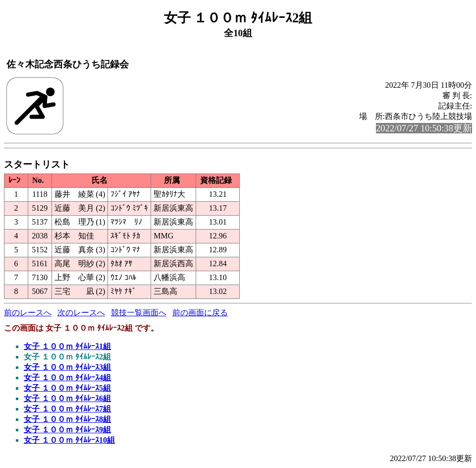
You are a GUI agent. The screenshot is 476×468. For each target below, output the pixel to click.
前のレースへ (28, 313)
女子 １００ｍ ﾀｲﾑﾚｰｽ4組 (67, 378)
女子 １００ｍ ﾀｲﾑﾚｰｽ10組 (69, 440)
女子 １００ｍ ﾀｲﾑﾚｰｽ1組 (67, 346)
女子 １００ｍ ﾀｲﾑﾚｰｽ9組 (67, 430)
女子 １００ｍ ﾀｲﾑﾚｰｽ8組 (67, 419)
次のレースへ (81, 313)
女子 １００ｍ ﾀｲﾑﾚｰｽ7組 (67, 409)
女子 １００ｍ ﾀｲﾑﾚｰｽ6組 (67, 398)
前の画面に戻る (200, 313)
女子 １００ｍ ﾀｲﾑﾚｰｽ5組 (67, 388)
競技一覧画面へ (139, 313)
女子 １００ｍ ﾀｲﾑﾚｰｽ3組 (67, 367)
